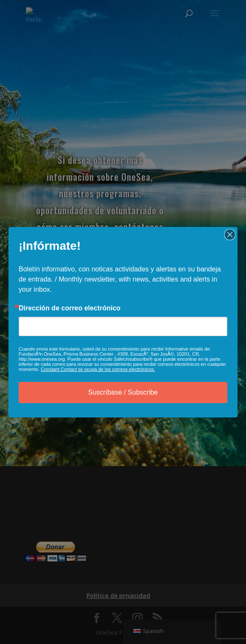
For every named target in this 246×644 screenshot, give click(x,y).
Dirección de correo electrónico (70, 308)
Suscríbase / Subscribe (123, 392)
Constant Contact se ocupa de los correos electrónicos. (98, 369)
